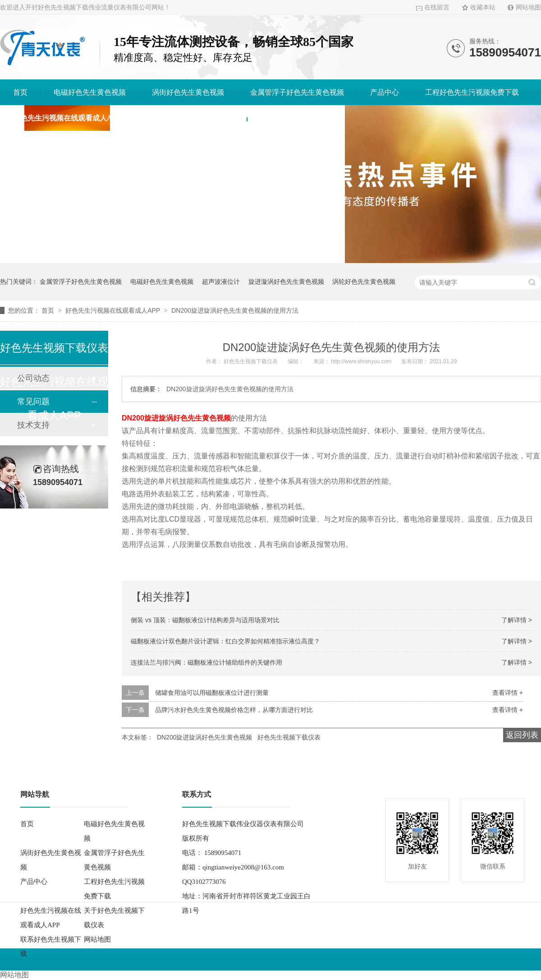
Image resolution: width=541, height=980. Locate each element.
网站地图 (528, 7)
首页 (20, 92)
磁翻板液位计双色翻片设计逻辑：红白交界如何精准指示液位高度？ (225, 641)
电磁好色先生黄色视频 (90, 92)
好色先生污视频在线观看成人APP (67, 118)
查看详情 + (508, 693)
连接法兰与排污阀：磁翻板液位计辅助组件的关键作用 (206, 662)
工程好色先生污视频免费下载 (472, 92)
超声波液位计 (221, 282)
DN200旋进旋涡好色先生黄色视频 (205, 737)
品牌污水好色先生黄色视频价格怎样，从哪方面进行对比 (234, 710)
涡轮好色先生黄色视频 (364, 282)
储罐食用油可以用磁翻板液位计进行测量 (212, 693)
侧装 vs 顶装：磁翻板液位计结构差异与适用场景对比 (205, 620)
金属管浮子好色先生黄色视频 (297, 92)
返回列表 (522, 735)
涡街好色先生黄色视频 (188, 92)
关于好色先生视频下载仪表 (190, 118)
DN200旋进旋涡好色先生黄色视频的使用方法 (235, 310)
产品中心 (385, 92)
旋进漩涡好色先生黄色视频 (286, 282)
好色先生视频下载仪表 (289, 737)
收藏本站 (483, 7)
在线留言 (437, 7)
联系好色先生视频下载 (296, 118)
